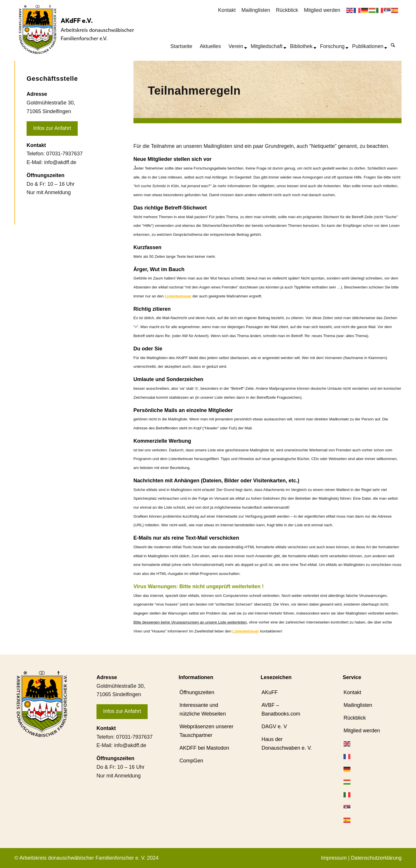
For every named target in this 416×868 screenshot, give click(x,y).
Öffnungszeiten (197, 692)
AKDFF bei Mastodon (204, 748)
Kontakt (227, 10)
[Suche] (393, 45)
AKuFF (270, 692)
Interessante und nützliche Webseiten (203, 709)
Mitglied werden (322, 10)
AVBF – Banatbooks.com (281, 709)
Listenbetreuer (178, 296)
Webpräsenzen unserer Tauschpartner (206, 731)
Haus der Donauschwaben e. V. (287, 744)
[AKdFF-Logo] (38, 29)
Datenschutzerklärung (376, 858)
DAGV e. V (274, 727)
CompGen (191, 761)
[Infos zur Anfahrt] (52, 129)
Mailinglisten (256, 10)
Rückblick (287, 10)
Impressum (334, 858)
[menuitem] (227, 10)
